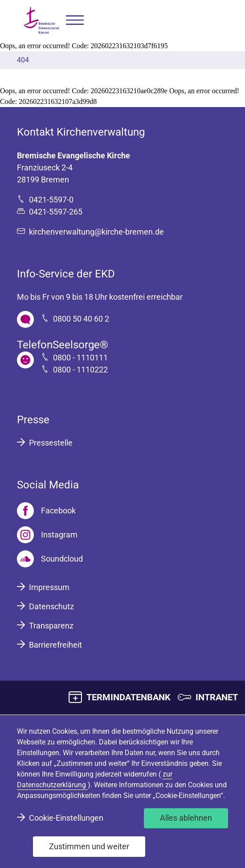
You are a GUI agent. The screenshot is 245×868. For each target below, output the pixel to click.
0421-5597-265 (56, 212)
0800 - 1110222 (80, 370)
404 (23, 60)
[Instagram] (47, 535)
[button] (75, 20)
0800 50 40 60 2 (81, 319)
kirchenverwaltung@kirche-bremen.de (96, 232)
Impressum (49, 587)
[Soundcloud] (50, 559)
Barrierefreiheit (55, 645)
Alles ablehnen (186, 818)
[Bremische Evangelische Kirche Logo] (41, 20)
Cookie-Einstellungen (66, 818)
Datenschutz (51, 606)
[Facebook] (46, 511)
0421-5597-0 (51, 200)
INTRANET (217, 697)
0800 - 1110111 (80, 358)
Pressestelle (51, 443)
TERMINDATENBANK (129, 697)
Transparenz (51, 626)
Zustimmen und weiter (89, 846)
